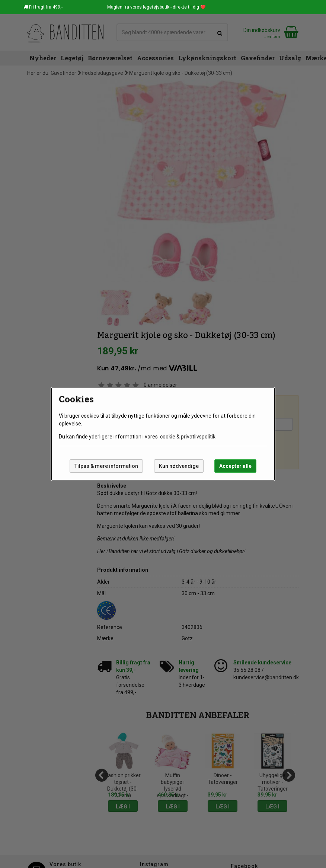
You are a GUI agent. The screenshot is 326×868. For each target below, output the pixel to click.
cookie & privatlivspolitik (188, 437)
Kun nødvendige (179, 466)
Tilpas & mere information (106, 466)
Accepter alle (235, 466)
